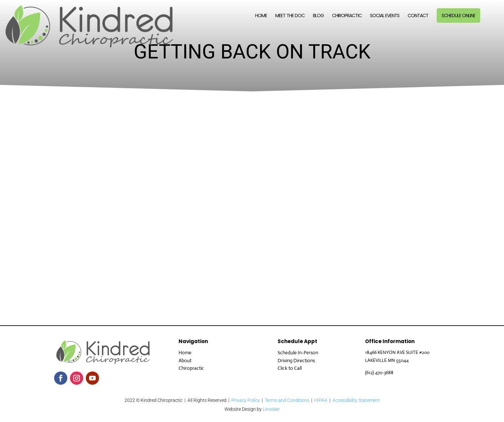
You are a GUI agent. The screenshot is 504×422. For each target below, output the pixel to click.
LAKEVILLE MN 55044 (387, 360)
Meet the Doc (290, 16)
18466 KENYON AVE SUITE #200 (397, 352)
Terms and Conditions (287, 400)
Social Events (385, 16)
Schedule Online (458, 16)
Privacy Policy (246, 400)
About (185, 360)
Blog (318, 16)
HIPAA (321, 400)
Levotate (271, 409)
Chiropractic (347, 16)
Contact (418, 16)
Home (261, 16)
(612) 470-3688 (379, 372)
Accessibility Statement (356, 400)
